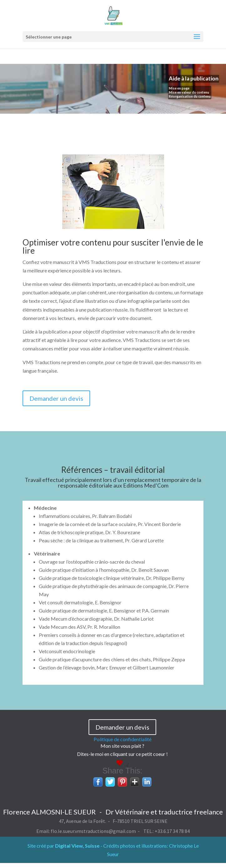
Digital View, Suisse (77, 846)
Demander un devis (56, 398)
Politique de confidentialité (123, 739)
